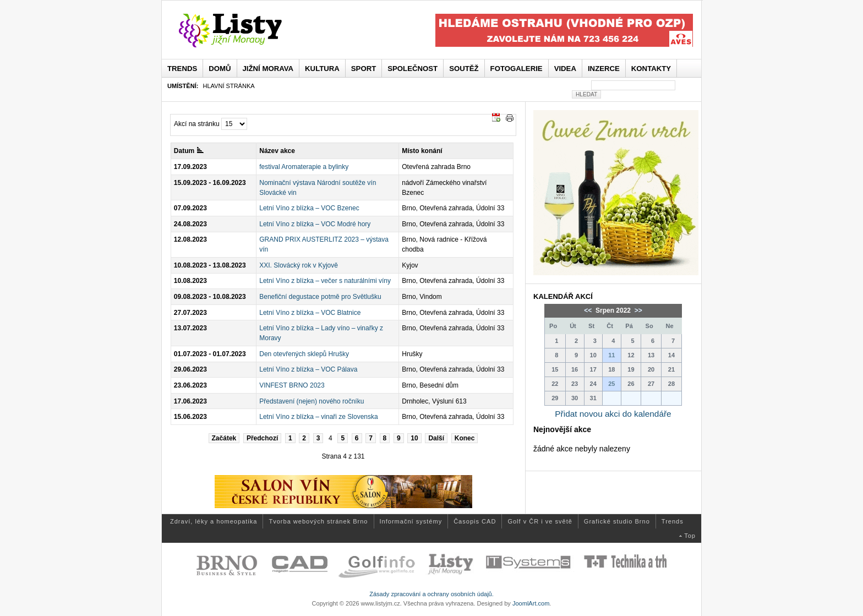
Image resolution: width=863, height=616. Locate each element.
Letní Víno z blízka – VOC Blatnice (310, 313)
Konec (465, 438)
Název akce (277, 151)
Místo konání (422, 151)
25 (611, 384)
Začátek (224, 438)
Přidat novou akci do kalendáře (613, 414)
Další (436, 438)
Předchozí (262, 438)
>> (637, 310)
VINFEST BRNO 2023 (292, 385)
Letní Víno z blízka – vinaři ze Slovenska (318, 417)
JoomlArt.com (531, 603)
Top (690, 536)
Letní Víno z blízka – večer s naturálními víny (325, 281)
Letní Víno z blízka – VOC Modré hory (315, 224)
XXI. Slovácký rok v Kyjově (299, 265)
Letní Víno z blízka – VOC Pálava (308, 369)
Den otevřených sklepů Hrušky (304, 354)
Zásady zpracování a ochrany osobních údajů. (431, 594)
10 (414, 438)
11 (611, 355)
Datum (189, 151)
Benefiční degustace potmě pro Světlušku (320, 297)
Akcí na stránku (197, 124)
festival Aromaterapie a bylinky (304, 167)
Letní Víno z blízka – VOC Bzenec (309, 208)
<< (589, 310)
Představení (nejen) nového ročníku (312, 401)
